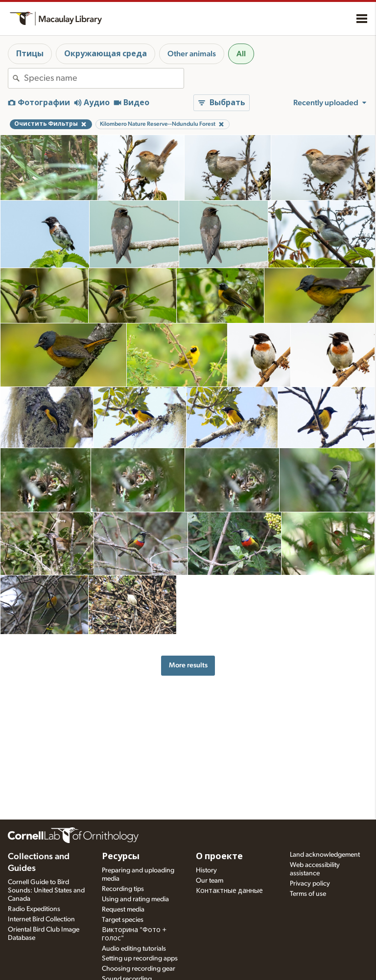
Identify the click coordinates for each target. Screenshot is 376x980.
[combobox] (104, 78)
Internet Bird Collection (41, 919)
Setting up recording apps (140, 958)
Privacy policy (310, 884)
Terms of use (308, 894)
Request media (123, 910)
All (241, 54)
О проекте (219, 857)
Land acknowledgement (325, 855)
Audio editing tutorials (134, 949)
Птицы (30, 54)
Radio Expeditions (34, 909)
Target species (123, 920)
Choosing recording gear (139, 969)
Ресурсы (121, 857)
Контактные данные (229, 891)
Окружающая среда (106, 54)
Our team (210, 881)
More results (188, 665)
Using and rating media (135, 899)
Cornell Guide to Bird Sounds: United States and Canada (46, 890)
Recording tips (123, 889)
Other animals (192, 54)
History (206, 870)
